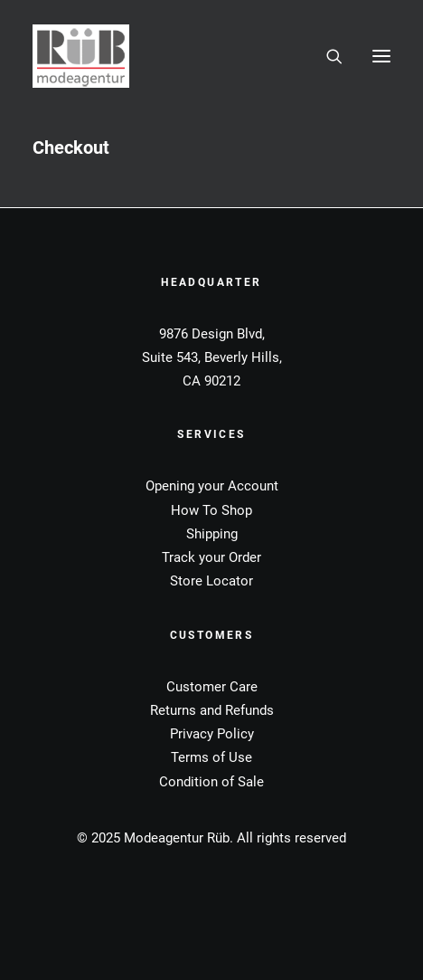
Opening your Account (212, 486)
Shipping (212, 534)
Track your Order (211, 557)
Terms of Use (211, 757)
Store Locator (211, 581)
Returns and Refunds (212, 710)
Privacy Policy (212, 734)
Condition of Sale (211, 782)
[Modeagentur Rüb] (81, 56)
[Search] (326, 56)
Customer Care (212, 687)
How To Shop (211, 510)
